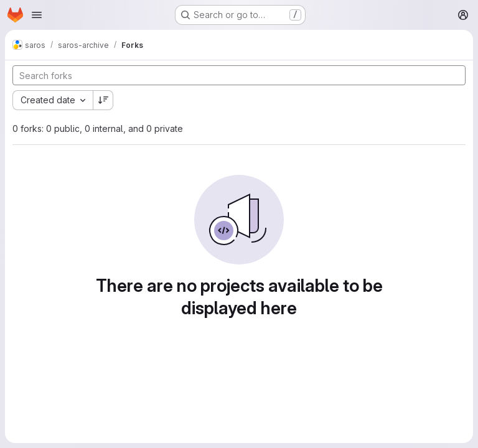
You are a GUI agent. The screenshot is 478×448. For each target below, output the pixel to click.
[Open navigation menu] (37, 15)
